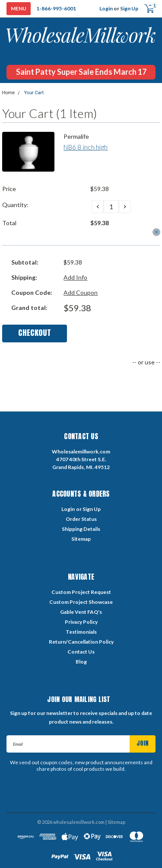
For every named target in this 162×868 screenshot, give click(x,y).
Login (106, 8)
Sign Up (129, 8)
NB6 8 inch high (86, 147)
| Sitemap (115, 822)
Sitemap (81, 539)
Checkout (35, 333)
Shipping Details (81, 529)
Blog (81, 662)
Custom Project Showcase (81, 602)
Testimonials (81, 632)
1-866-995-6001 (56, 8)
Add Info (75, 277)
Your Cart (34, 93)
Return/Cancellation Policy (81, 642)
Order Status (81, 519)
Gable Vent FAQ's (81, 612)
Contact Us (81, 652)
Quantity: (15, 205)
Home (9, 93)
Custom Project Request (81, 592)
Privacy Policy (81, 622)
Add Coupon (81, 292)
